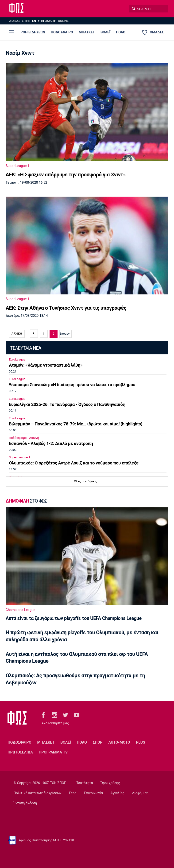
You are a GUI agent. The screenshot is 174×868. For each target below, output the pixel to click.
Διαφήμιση (140, 793)
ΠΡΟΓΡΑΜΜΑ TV (53, 752)
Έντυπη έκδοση (25, 803)
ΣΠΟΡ (98, 742)
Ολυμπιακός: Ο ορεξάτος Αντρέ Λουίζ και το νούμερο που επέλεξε (74, 463)
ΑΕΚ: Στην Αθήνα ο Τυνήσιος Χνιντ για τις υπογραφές (66, 308)
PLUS (141, 742)
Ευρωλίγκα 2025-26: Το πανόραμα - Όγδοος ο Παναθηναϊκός (67, 404)
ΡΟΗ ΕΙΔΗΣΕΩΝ (33, 32)
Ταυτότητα (85, 783)
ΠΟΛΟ (121, 32)
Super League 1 (17, 166)
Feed (73, 793)
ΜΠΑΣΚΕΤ (87, 32)
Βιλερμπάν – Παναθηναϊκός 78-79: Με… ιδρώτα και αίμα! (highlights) (76, 424)
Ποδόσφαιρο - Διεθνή (24, 438)
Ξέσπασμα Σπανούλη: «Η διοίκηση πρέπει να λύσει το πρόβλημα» (72, 385)
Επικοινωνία (93, 793)
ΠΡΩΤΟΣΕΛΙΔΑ (20, 752)
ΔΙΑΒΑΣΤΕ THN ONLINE (39, 21)
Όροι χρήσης (110, 783)
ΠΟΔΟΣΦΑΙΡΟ (62, 32)
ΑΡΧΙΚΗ (17, 334)
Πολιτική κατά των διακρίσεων (38, 793)
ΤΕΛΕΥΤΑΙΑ (26, 348)
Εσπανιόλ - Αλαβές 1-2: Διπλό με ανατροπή (51, 444)
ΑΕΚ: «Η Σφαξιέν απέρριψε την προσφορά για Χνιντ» (66, 175)
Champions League (20, 610)
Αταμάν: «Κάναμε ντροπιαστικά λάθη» (46, 365)
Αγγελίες (117, 793)
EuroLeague (17, 359)
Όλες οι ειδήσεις (85, 481)
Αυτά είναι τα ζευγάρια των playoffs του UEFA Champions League (74, 618)
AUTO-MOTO (119, 742)
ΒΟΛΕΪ (105, 32)
